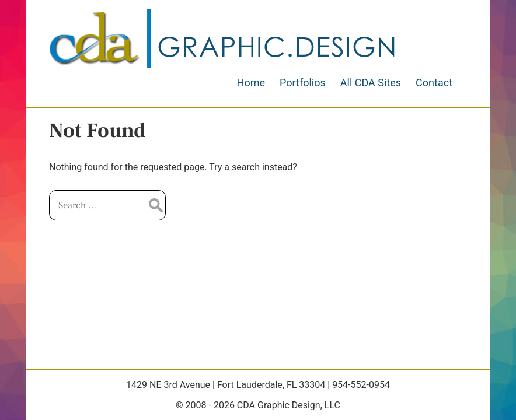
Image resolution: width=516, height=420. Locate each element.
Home (251, 83)
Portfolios (303, 83)
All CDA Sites (371, 83)
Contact (434, 83)
